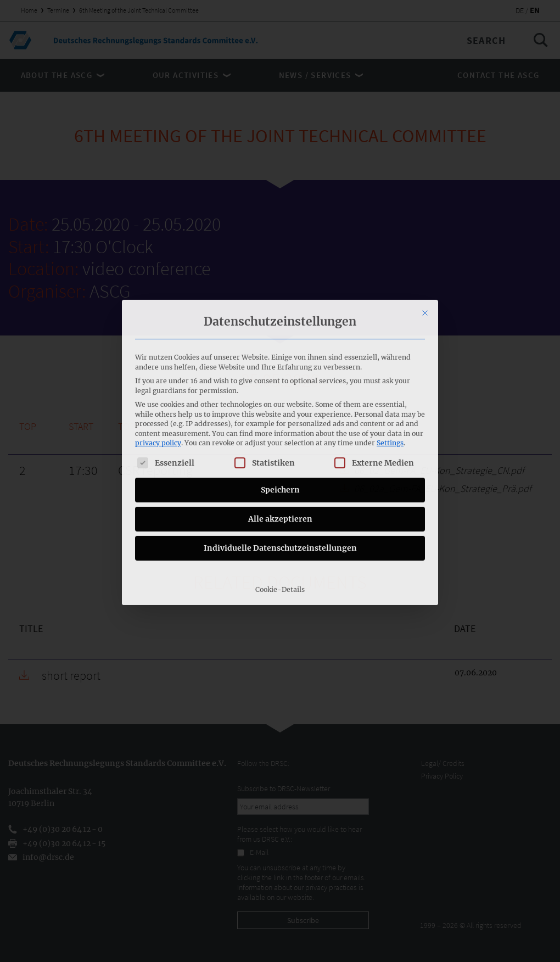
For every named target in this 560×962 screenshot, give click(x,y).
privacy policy (158, 359)
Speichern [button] (280, 406)
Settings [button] (390, 359)
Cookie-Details (280, 505)
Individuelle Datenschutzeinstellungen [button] (280, 464)
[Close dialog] (425, 229)
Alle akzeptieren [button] (280, 435)
